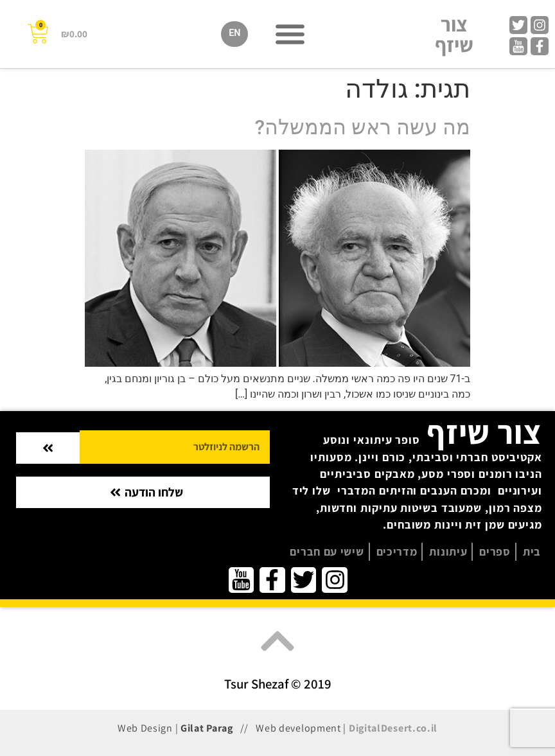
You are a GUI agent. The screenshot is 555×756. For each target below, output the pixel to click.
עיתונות (448, 551)
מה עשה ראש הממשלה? (363, 127)
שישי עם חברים (327, 551)
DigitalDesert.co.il (393, 728)
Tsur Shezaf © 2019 (278, 684)
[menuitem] (234, 34)
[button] (290, 34)
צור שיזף (454, 34)
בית (532, 551)
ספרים (495, 551)
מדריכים (397, 551)
